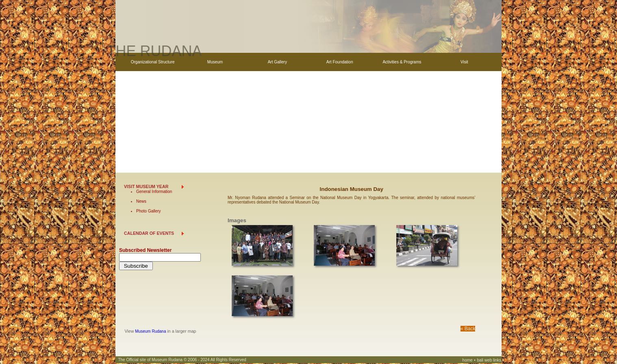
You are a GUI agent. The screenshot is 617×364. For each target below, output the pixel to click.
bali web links (489, 361)
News (141, 202)
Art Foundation (340, 62)
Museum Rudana (150, 332)
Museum (215, 62)
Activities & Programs (402, 62)
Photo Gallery (149, 212)
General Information (154, 192)
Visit (464, 62)
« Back (468, 329)
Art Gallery (277, 62)
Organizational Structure (153, 62)
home (468, 361)
